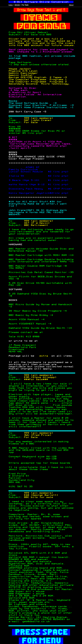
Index (11, 5)
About (71, 5)
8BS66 (17, 5)
